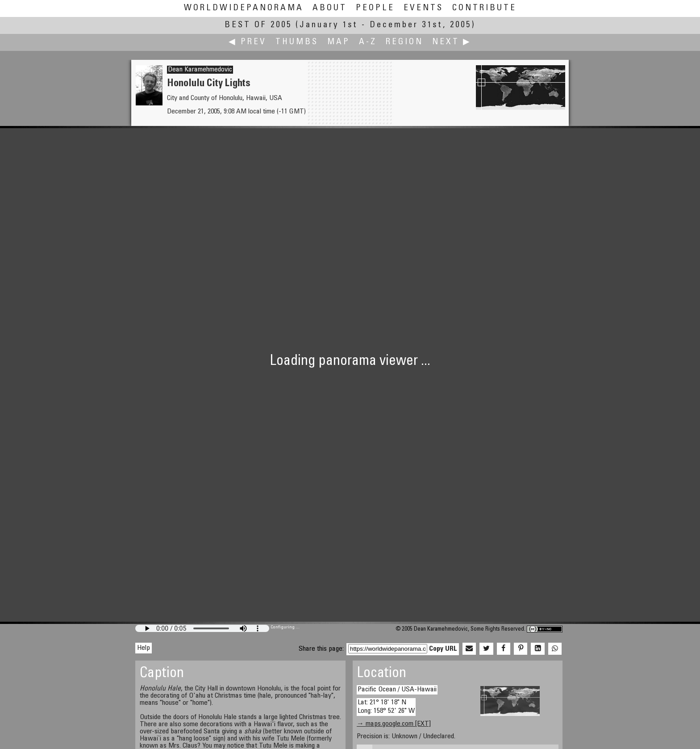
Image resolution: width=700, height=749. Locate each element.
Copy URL (443, 649)
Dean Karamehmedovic (200, 70)
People (375, 8)
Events (423, 8)
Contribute (484, 8)
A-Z (368, 42)
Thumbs (297, 42)
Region (404, 42)
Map (339, 42)
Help (144, 648)
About (330, 8)
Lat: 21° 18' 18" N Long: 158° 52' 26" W (386, 707)
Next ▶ (452, 42)
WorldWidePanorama (244, 8)
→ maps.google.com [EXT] (394, 724)
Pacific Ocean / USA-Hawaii (397, 690)
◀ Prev (248, 42)
